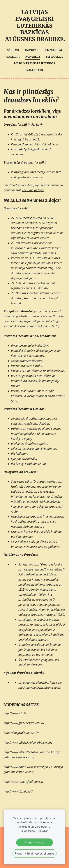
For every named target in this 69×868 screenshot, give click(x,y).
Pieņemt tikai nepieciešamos (34, 853)
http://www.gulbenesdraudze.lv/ (24, 723)
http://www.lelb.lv (15, 713)
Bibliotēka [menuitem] (54, 57)
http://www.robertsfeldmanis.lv (23, 782)
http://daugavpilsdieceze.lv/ (21, 733)
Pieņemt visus (34, 842)
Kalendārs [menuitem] (35, 70)
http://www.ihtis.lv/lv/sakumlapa (24, 752)
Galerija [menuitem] (13, 57)
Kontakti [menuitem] (33, 57)
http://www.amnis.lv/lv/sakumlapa (26, 767)
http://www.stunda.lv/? (18, 791)
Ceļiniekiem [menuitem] (53, 50)
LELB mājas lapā (33, 190)
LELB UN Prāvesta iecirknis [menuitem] (34, 63)
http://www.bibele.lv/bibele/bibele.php (28, 742)
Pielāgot (43, 831)
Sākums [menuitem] (13, 50)
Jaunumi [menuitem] (31, 50)
